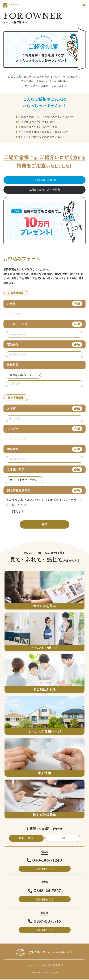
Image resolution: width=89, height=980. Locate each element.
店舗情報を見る (45, 869)
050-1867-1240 (45, 861)
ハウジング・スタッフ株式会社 (44, 966)
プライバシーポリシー (68, 500)
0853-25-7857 (45, 891)
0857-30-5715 (44, 922)
